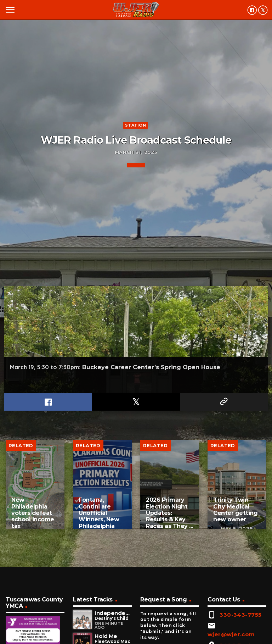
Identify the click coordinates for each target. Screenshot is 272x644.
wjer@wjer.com (231, 634)
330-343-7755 (240, 615)
